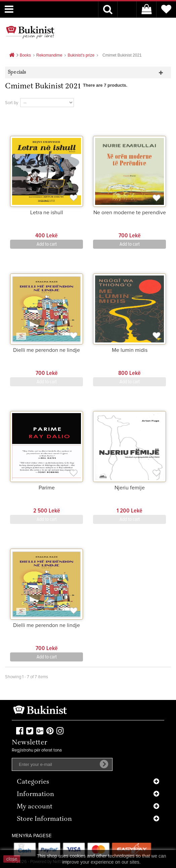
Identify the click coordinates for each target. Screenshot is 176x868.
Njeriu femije (130, 488)
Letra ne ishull (47, 213)
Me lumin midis (130, 350)
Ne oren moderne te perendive (130, 213)
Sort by (12, 103)
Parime (47, 488)
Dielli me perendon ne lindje (47, 350)
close (12, 859)
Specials (17, 72)
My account (35, 807)
